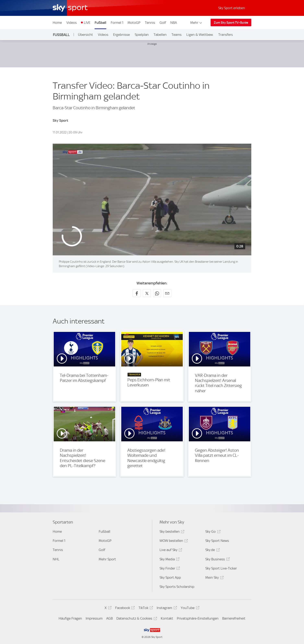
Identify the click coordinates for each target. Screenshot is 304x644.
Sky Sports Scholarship (177, 587)
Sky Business (217, 560)
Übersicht (85, 35)
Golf (163, 23)
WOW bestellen (173, 541)
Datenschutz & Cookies (136, 619)
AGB (109, 618)
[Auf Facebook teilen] (137, 293)
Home (57, 23)
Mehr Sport (107, 559)
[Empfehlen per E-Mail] (167, 293)
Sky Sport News (217, 541)
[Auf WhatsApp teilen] (157, 293)
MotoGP (134, 23)
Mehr (196, 23)
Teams (177, 35)
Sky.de (212, 551)
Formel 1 (117, 23)
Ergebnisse (121, 35)
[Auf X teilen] (147, 293)
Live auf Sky (170, 551)
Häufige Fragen (70, 618)
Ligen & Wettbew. (200, 35)
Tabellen (160, 35)
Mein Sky (214, 578)
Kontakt (167, 618)
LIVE (87, 23)
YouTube (189, 608)
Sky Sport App (170, 577)
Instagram (166, 608)
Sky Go (212, 532)
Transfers (226, 35)
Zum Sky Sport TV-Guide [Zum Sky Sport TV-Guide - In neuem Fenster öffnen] (231, 23)
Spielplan (142, 35)
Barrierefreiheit (234, 618)
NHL (56, 559)
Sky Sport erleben (232, 8)
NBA (174, 23)
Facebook (124, 608)
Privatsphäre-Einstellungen (198, 618)
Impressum (94, 618)
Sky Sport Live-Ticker (221, 568)
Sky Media (169, 560)
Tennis (150, 23)
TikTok (145, 608)
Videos (72, 23)
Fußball (100, 23)
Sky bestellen (171, 532)
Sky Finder (169, 569)
